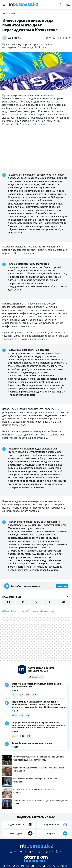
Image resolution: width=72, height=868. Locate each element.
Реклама (39, 819)
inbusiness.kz (40, 124)
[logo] (33, 5)
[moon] (61, 5)
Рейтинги (44, 824)
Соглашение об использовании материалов (36, 861)
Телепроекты (56, 819)
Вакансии (28, 824)
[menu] (4, 5)
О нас (11, 819)
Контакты (24, 819)
